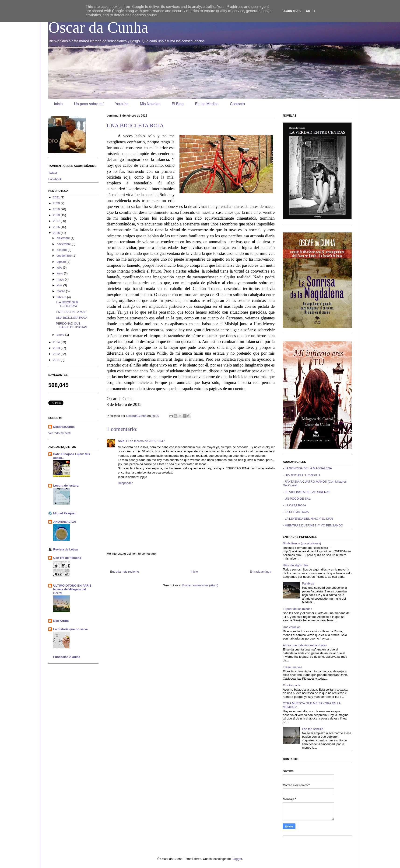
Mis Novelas (150, 104)
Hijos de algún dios (296, 565)
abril (60, 285)
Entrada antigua (260, 572)
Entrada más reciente (125, 572)
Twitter (53, 173)
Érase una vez (293, 667)
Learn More (292, 11)
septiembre (65, 256)
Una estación (292, 627)
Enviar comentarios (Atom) (200, 585)
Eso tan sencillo (313, 729)
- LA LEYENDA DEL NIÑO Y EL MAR (308, 519)
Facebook (55, 179)
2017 (57, 221)
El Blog (178, 104)
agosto (62, 262)
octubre (62, 250)
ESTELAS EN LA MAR (71, 312)
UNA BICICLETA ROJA (71, 318)
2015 (57, 233)
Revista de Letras (66, 549)
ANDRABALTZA (65, 522)
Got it (311, 11)
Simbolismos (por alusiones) (302, 543)
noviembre (64, 244)
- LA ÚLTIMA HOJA (296, 512)
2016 (57, 227)
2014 (57, 342)
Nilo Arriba (61, 621)
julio (60, 268)
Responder (125, 483)
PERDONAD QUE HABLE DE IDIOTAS (71, 325)
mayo (61, 279)
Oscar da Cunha (98, 27)
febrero (62, 297)
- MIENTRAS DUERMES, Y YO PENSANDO (313, 525)
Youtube (122, 104)
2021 (57, 197)
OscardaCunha (64, 427)
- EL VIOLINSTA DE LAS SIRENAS (307, 492)
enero (61, 335)
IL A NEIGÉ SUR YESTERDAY (67, 304)
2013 (57, 348)
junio (60, 273)
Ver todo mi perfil (60, 433)
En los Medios (207, 104)
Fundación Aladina (67, 657)
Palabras (308, 583)
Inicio (58, 104)
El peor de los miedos (297, 609)
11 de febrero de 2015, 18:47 (145, 441)
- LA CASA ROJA (295, 505)
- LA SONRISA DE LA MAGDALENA (307, 468)
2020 (57, 203)
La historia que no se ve (70, 629)
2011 (57, 360)
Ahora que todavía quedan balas (305, 645)
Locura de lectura (66, 486)
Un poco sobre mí (89, 104)
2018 (57, 215)
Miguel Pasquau (65, 513)
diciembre (64, 238)
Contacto (237, 104)
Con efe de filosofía (67, 558)
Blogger (237, 859)
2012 (57, 354)
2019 (57, 209)
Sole (121, 441)
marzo (61, 291)
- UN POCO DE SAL (297, 499)
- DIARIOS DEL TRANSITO (301, 475)
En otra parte (292, 685)
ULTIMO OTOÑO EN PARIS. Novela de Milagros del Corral (73, 589)
